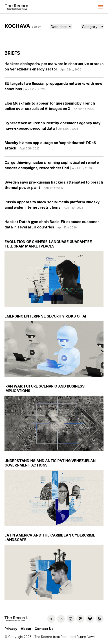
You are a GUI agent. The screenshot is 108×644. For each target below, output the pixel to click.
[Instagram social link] (71, 619)
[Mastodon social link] (80, 619)
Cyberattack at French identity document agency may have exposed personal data (53, 127)
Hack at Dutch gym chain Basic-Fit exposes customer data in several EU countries (52, 226)
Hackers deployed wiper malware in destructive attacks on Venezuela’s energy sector (54, 68)
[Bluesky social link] (90, 619)
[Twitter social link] (51, 619)
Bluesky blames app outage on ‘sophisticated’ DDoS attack (50, 147)
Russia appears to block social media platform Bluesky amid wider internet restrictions (52, 206)
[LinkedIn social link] (61, 619)
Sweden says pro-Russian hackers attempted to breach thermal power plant (54, 186)
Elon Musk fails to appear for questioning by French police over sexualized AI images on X (50, 107)
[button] (100, 7)
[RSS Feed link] (100, 619)
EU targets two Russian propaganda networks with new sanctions (53, 88)
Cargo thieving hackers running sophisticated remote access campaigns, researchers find (52, 167)
